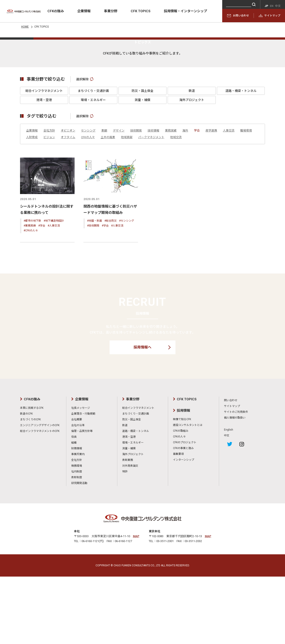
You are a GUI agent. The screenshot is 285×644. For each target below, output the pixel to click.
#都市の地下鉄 (32, 289)
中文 (227, 503)
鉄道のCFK (26, 481)
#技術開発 (93, 294)
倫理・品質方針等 (82, 498)
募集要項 (178, 521)
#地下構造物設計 (54, 289)
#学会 (42, 294)
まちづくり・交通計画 (93, 160)
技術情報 (153, 199)
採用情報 (183, 478)
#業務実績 (30, 294)
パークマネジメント (151, 206)
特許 (125, 539)
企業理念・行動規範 (83, 481)
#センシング (127, 289)
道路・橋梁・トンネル (241, 160)
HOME (25, 27)
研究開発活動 (79, 551)
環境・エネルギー (93, 169)
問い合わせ (231, 468)
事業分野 (111, 11)
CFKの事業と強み (183, 516)
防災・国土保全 (142, 160)
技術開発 (136, 199)
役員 (74, 504)
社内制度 (77, 539)
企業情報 (84, 11)
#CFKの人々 (31, 299)
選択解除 (85, 148)
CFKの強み (56, 11)
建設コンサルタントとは (188, 492)
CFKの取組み (181, 498)
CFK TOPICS (141, 11)
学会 (197, 199)
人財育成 (32, 206)
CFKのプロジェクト (185, 510)
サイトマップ (270, 16)
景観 (104, 199)
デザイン (119, 199)
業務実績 (171, 199)
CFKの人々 (88, 206)
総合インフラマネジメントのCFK (40, 498)
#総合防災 (111, 289)
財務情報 (77, 516)
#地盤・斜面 (95, 289)
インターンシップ (184, 527)
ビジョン (49, 206)
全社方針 (49, 199)
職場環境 (246, 199)
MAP (136, 604)
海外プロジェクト (192, 169)
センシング (88, 199)
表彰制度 (77, 545)
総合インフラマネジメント (44, 160)
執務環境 (77, 533)
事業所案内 (78, 522)
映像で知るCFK (182, 487)
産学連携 (211, 199)
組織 (74, 510)
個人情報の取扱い (235, 485)
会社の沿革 (78, 493)
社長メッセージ (81, 475)
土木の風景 (108, 206)
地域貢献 (127, 206)
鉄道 (192, 160)
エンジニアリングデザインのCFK (40, 493)
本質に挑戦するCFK (32, 475)
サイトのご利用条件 (236, 479)
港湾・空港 (44, 169)
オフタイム (68, 206)
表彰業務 (128, 527)
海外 (185, 199)
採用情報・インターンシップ (185, 11)
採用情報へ (142, 415)
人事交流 (229, 199)
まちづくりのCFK (30, 487)
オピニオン (68, 199)
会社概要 (77, 487)
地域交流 (176, 206)
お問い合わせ (238, 16)
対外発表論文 (130, 533)
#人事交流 (54, 294)
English (229, 497)
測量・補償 (142, 169)
